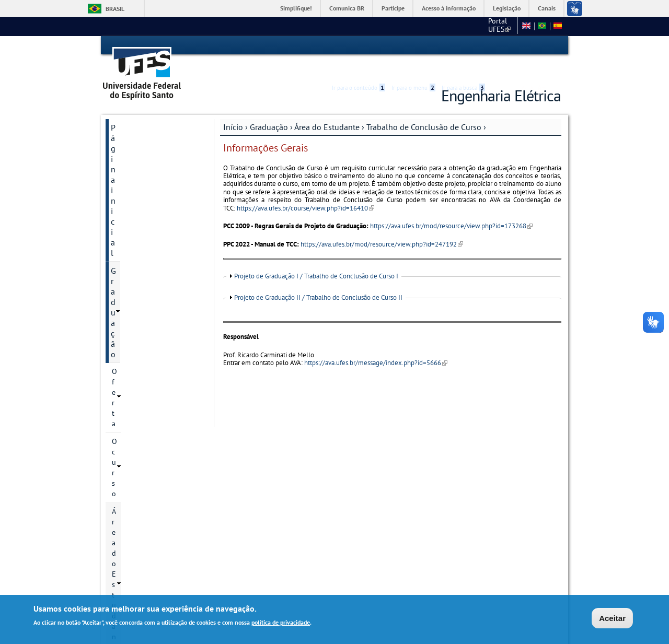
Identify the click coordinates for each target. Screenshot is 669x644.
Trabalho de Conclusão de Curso (424, 108)
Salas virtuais (127, 545)
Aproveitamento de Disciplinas (152, 346)
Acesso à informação (449, 8)
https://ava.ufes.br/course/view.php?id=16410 (305, 189)
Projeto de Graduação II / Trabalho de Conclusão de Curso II (318, 279)
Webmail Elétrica (133, 553)
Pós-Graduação (138, 423)
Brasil (115, 9)
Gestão (123, 405)
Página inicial (135, 109)
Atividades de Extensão (159, 323)
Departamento (136, 440)
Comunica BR (347, 8)
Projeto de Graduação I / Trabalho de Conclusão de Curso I (316, 258)
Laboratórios (133, 458)
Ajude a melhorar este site (150, 517)
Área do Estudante (327, 108)
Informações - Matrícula (158, 369)
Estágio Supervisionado (159, 277)
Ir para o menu (413, 45)
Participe (393, 8)
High (511, 46)
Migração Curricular (153, 387)
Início (233, 108)
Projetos (144, 260)
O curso (124, 161)
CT (458, 26)
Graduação (269, 108)
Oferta (122, 144)
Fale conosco (494, 26)
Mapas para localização (153, 476)
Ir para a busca (463, 45)
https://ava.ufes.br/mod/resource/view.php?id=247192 (382, 225)
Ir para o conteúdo (359, 45)
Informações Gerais (161, 242)
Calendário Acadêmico (157, 196)
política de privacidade (281, 623)
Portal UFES (422, 26)
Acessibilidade (498, 46)
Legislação (507, 8)
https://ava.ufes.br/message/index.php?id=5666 (376, 344)
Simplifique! (296, 8)
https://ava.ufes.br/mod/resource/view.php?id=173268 (451, 207)
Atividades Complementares (148, 300)
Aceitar (612, 619)
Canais (547, 8)
